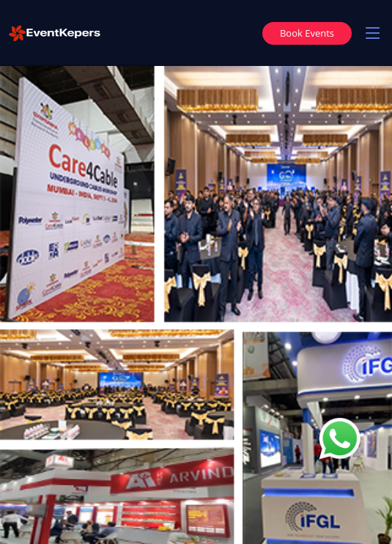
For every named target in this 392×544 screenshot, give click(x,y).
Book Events (307, 33)
